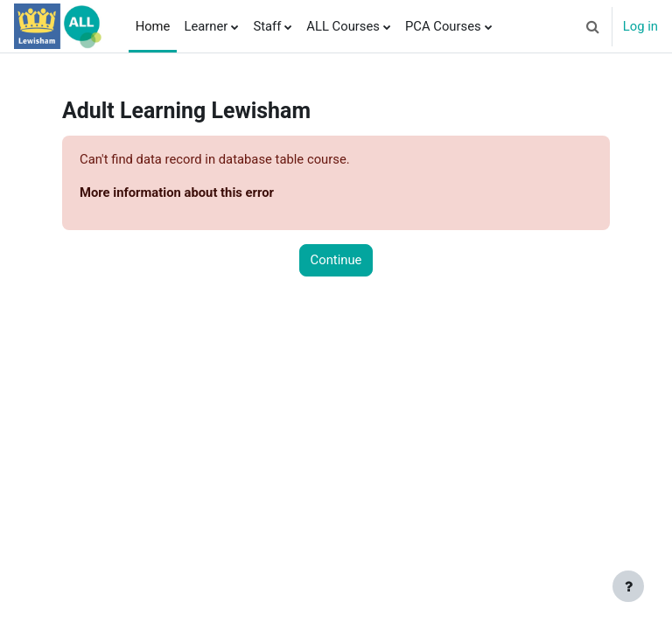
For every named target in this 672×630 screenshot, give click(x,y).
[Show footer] (628, 586)
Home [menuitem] (153, 26)
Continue (336, 260)
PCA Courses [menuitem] (443, 26)
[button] (593, 26)
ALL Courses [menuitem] (343, 26)
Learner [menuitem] (206, 26)
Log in (640, 26)
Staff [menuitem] (267, 26)
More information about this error (177, 192)
